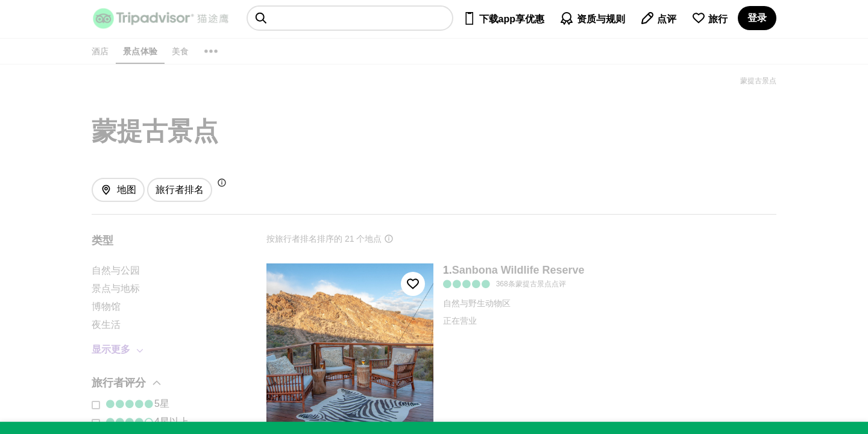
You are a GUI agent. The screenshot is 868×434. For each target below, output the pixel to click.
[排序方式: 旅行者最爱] (180, 190)
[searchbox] (350, 18)
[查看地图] (118, 190)
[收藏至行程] (413, 284)
